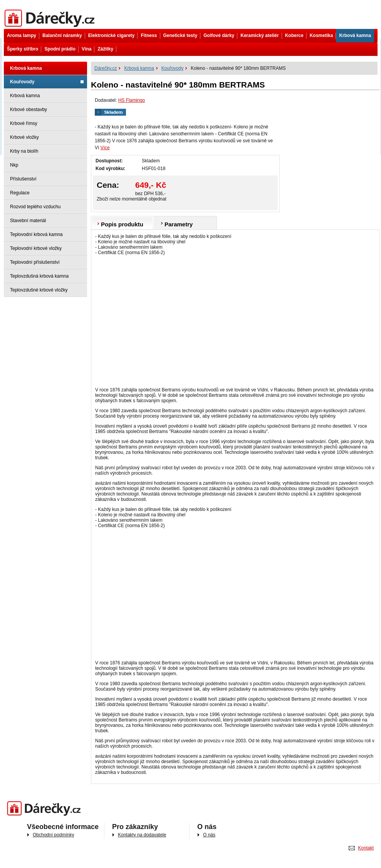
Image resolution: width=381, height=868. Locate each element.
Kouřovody (22, 82)
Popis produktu (122, 224)
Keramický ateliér (259, 35)
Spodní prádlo (60, 49)
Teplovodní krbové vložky (36, 248)
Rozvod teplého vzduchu (35, 207)
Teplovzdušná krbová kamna (39, 276)
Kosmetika (321, 35)
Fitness (149, 35)
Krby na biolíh (24, 151)
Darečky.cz (46, 809)
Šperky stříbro (23, 49)
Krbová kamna (355, 35)
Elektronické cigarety (112, 35)
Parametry (179, 224)
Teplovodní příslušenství (35, 262)
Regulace (20, 193)
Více (105, 148)
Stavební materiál (28, 221)
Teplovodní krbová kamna (36, 234)
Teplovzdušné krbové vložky (39, 290)
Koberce (294, 35)
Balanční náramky (62, 35)
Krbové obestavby (29, 110)
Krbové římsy (24, 123)
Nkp (14, 165)
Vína (86, 49)
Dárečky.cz (51, 18)
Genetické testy (180, 35)
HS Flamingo (132, 100)
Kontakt (366, 848)
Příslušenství (23, 179)
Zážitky (105, 49)
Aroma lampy (22, 35)
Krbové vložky (24, 137)
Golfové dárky (219, 35)
